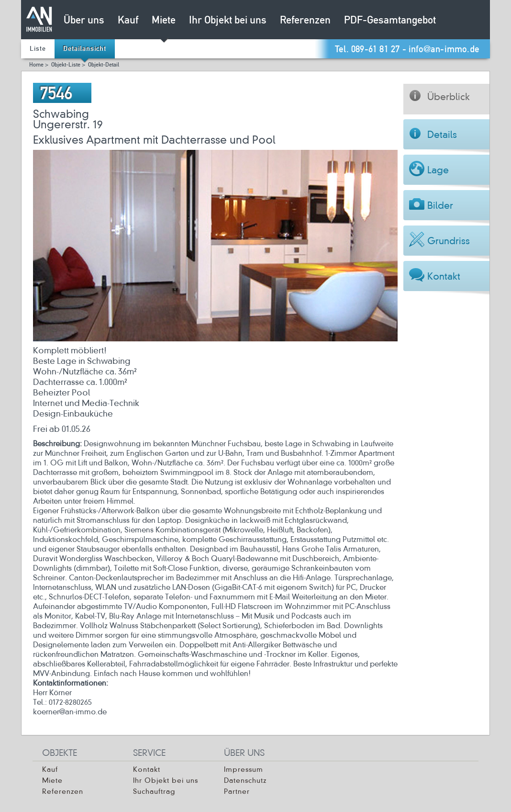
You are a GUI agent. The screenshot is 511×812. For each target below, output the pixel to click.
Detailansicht (85, 49)
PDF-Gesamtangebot (390, 21)
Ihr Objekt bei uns (228, 21)
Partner (237, 791)
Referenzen (305, 21)
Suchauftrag (154, 791)
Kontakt (147, 769)
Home (36, 65)
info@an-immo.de (444, 50)
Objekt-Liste (66, 65)
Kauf (128, 21)
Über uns (84, 21)
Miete (164, 21)
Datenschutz (245, 780)
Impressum (244, 769)
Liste (38, 49)
